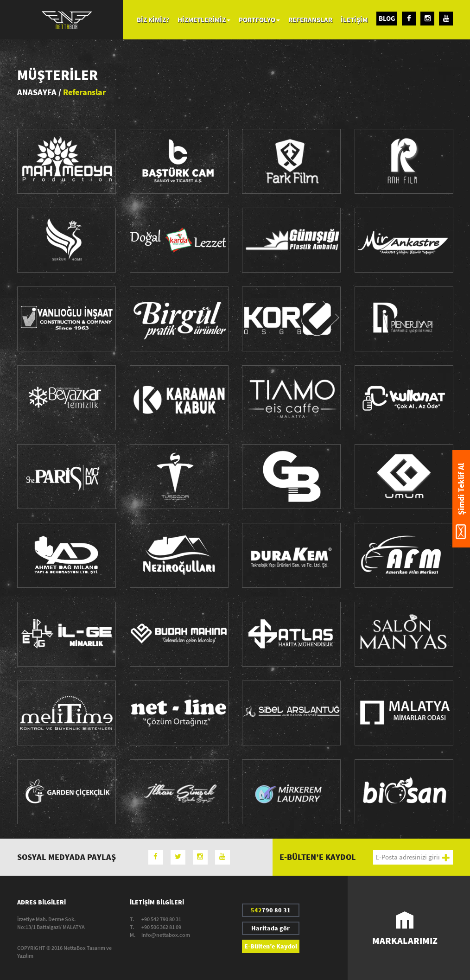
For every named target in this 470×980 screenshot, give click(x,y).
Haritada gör (270, 928)
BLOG (387, 18)
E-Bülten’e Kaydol (271, 946)
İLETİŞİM (354, 20)
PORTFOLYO (259, 20)
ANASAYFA (37, 92)
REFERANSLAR (310, 20)
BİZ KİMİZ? (153, 20)
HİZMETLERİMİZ (204, 20)
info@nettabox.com (166, 935)
